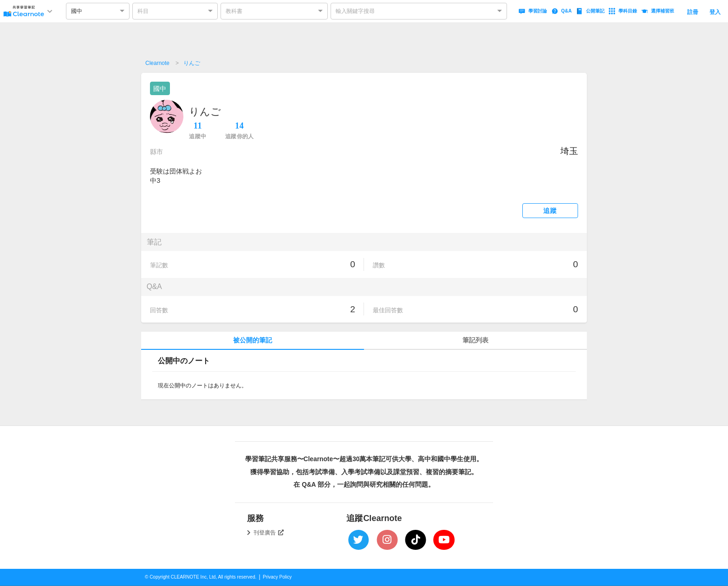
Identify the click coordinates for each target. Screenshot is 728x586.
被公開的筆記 (253, 340)
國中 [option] (77, 11)
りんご (192, 63)
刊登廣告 (269, 533)
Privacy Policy (277, 577)
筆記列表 (475, 340)
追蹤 (550, 211)
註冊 (693, 12)
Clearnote (157, 63)
